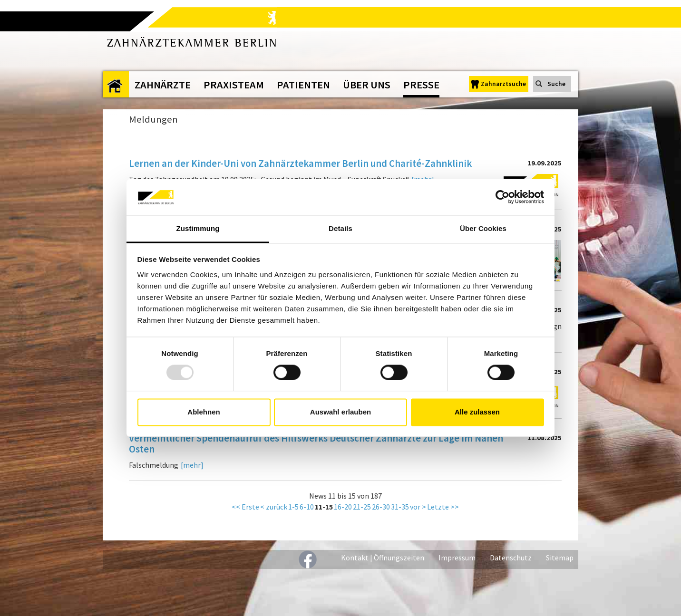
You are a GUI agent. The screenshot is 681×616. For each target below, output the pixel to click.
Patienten (303, 85)
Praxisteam (234, 85)
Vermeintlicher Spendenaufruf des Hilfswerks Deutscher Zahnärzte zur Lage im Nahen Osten (316, 444)
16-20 (343, 507)
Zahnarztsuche (503, 84)
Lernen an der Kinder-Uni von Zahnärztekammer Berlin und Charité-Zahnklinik (300, 164)
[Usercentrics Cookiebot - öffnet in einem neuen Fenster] (502, 197)
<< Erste (245, 507)
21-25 (362, 507)
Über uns (367, 85)
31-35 (400, 507)
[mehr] (192, 465)
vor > (418, 507)
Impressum (457, 558)
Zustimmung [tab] (198, 228)
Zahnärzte (163, 85)
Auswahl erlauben (340, 412)
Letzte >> (443, 507)
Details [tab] (340, 228)
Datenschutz (511, 558)
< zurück (274, 507)
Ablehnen (204, 412)
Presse (421, 85)
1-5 (293, 507)
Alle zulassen (477, 412)
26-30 (381, 507)
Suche (556, 84)
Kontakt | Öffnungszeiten (383, 558)
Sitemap (560, 558)
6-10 (307, 507)
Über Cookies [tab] (483, 228)
